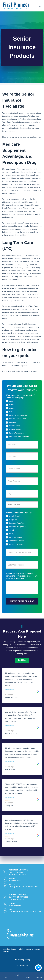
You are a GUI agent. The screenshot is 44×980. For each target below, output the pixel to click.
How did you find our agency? (20, 512)
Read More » (9, 689)
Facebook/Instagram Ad (18, 527)
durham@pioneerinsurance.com (25, 912)
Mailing (12, 534)
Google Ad (13, 520)
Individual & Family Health (19, 415)
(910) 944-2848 (15, 881)
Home (11, 405)
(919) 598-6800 (15, 905)
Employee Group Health (18, 419)
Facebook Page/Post (17, 523)
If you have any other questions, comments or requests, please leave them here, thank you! (22, 576)
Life (11, 412)
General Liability (15, 429)
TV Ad (11, 530)
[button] (22, 660)
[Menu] (40, 6)
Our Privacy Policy (22, 960)
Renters (12, 408)
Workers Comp (15, 426)
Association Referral (16, 541)
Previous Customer (16, 537)
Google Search (15, 516)
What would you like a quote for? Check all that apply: (20, 396)
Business (13, 422)
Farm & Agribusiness (17, 433)
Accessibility (22, 965)
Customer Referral (16, 544)
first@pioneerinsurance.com (23, 887)
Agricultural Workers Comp (19, 436)
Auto (11, 401)
